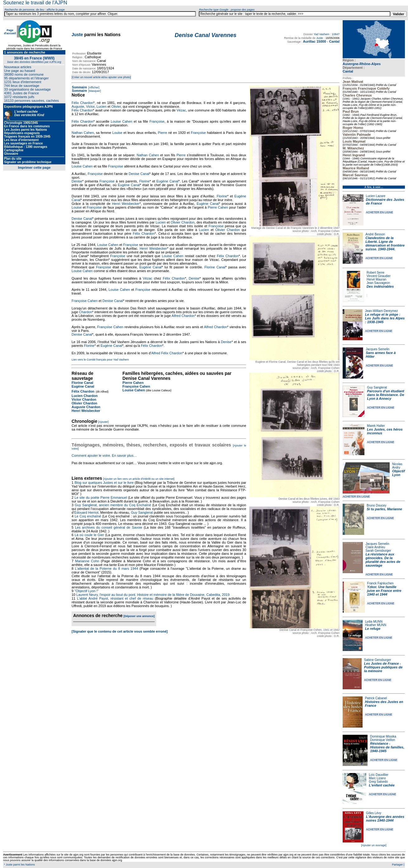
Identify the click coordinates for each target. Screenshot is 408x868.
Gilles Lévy (374, 813)
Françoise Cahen (85, 301)
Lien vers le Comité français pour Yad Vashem (100, 360)
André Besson (375, 234)
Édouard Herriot (87, 512)
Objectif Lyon (399, 473)
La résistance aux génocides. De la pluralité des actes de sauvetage (383, 560)
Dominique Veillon (382, 740)
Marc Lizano (377, 778)
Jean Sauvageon (378, 283)
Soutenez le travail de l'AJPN (35, 3)
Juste (77, 35)
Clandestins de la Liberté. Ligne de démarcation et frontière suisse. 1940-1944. (385, 243)
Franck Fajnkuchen (380, 583)
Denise (77, 181)
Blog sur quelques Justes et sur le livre (104, 483)
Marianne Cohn (87, 561)
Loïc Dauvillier (379, 775)
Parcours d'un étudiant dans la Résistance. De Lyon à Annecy (385, 395)
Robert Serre (375, 273)
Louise (117, 133)
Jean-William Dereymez (382, 311)
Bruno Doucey (376, 505)
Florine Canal (215, 267)
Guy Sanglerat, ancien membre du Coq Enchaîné (113, 505)
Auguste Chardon (86, 407)
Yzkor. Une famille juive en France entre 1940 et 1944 (384, 591)
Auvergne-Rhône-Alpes (362, 64)
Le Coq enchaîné (88, 516)
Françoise (157, 121)
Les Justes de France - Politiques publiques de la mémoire (383, 667)
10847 (336, 34)
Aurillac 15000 (315, 41)
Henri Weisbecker (126, 204)
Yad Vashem (321, 34)
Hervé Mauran (376, 279)
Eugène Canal (167, 181)
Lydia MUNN (374, 622)
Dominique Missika (383, 736)
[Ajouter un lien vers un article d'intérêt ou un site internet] (139, 479)
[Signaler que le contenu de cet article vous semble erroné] (120, 631)
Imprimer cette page (34, 167)
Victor (90, 106)
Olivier (116, 106)
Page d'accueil (10, 32)
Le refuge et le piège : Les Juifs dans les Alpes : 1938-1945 (385, 318)
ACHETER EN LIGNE (380, 212)
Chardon (86, 312)
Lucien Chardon (85, 396)
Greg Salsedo (378, 782)
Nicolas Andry (397, 466)
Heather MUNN (376, 625)
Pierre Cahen (218, 207)
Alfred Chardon (183, 316)
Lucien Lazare (376, 196)
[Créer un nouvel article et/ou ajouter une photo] (101, 77)
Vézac (181, 110)
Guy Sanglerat (377, 387)
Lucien (101, 106)
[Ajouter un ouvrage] (374, 845)
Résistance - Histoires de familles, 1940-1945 (387, 747)
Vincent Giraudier (379, 276)
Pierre (162, 133)
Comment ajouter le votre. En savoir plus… (104, 455)
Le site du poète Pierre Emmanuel (101, 498)
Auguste (78, 106)
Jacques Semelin (378, 349)
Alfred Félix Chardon (167, 353)
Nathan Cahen (83, 133)
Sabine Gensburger (378, 660)
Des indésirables (380, 286)
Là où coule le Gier (89, 535)
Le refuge (373, 629)
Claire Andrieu (375, 547)
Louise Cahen (122, 121)
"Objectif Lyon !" (87, 591)
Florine (144, 181)
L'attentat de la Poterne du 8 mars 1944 (107, 568)
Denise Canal (139, 174)
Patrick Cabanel (376, 698)
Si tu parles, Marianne (384, 509)
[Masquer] (94, 91)
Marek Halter (376, 426)
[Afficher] (93, 87)
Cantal (348, 71)
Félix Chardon (82, 103)
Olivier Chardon (183, 222)
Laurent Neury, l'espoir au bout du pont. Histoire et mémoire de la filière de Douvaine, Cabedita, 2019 (153, 595)
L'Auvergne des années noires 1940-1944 (385, 818)
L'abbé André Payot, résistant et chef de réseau (115, 598)
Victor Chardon (84, 399)
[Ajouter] (104, 422)
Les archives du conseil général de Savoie (109, 527)
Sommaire (79, 87)
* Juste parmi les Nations (19, 865)
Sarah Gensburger (378, 551)
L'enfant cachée (382, 785)
